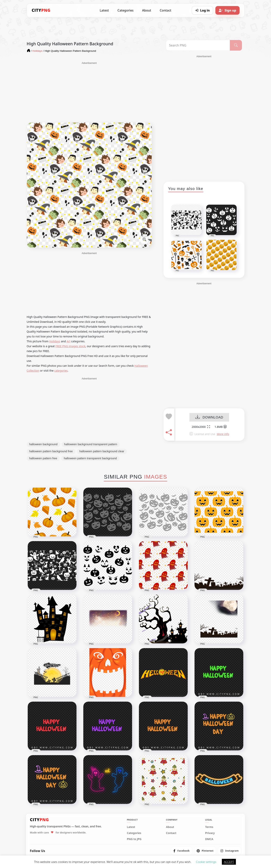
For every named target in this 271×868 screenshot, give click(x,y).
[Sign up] (227, 10)
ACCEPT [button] (229, 862)
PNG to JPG (134, 839)
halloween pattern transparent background (90, 458)
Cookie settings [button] (206, 862)
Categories (125, 10)
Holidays (55, 341)
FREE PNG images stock (70, 346)
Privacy (210, 833)
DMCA (209, 839)
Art (68, 341)
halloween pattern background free (51, 451)
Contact (166, 10)
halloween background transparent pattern (91, 444)
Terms (209, 827)
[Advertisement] (89, 92)
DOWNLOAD (209, 417)
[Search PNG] (198, 45)
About (147, 10)
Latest (104, 10)
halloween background (43, 444)
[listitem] (182, 851)
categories (61, 371)
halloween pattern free (43, 458)
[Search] (236, 45)
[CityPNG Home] (41, 10)
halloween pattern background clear (102, 451)
